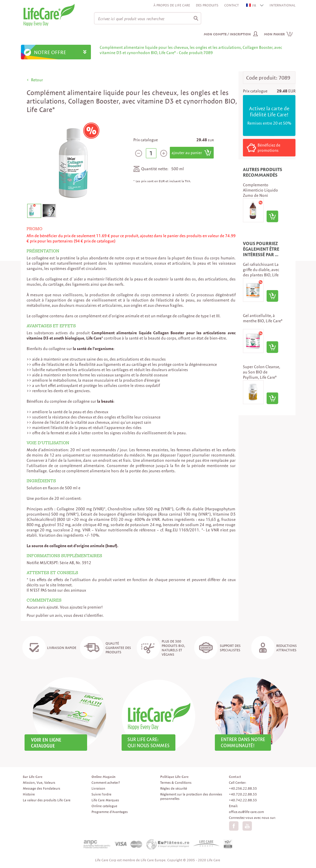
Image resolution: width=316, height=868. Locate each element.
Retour (37, 80)
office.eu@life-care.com (246, 812)
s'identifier (93, 615)
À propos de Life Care (172, 5)
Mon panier (278, 34)
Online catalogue (104, 806)
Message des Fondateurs (42, 788)
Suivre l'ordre (101, 794)
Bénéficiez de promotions (269, 148)
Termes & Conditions (176, 782)
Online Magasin (103, 777)
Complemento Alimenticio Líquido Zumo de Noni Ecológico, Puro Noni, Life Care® (262, 195)
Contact (232, 5)
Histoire (29, 794)
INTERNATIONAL (283, 5)
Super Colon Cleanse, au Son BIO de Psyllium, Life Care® (261, 372)
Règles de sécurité (174, 788)
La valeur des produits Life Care (47, 800)
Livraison (98, 788)
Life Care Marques (105, 800)
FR (251, 5)
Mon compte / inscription (227, 34)
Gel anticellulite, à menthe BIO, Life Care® (263, 318)
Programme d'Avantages (110, 812)
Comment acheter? (106, 782)
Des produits (207, 5)
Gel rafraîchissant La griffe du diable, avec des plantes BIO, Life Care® (261, 272)
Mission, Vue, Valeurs (39, 782)
